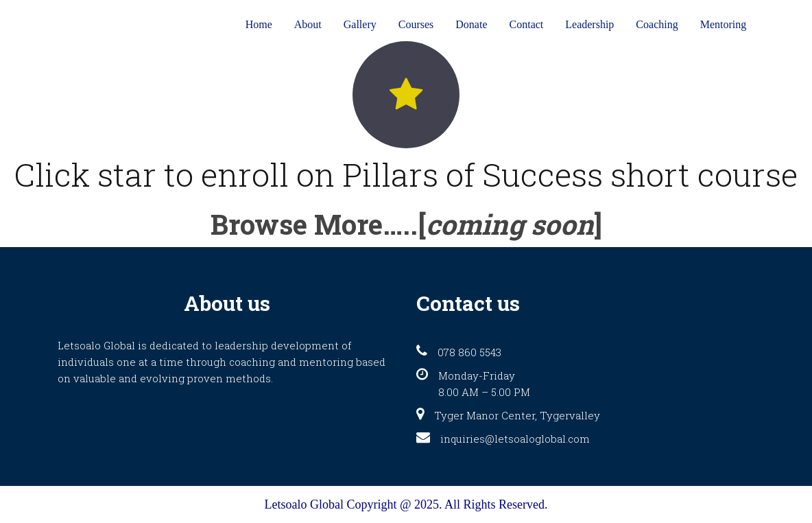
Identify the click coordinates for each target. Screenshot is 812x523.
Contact (527, 24)
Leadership (589, 24)
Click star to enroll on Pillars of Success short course (406, 174)
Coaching (657, 24)
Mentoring (724, 24)
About (308, 24)
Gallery (360, 24)
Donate (471, 24)
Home (259, 24)
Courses (416, 24)
